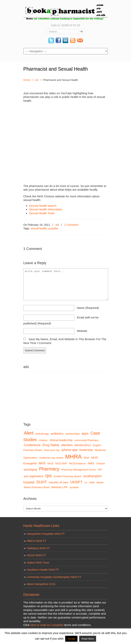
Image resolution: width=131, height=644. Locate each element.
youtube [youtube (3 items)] (74, 487)
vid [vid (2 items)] (86, 483)
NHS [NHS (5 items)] (42, 463)
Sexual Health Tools (42, 213)
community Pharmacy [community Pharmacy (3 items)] (87, 440)
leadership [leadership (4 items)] (86, 450)
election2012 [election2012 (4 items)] (83, 445)
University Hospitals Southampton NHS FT (54, 577)
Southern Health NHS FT (43, 570)
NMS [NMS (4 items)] (91, 463)
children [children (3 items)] (43, 440)
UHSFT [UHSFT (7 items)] (76, 482)
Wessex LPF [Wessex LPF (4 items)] (60, 487)
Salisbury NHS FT (39, 548)
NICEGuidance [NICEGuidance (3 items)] (77, 463)
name (88, 308)
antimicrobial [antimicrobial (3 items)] (73, 434)
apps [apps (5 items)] (85, 434)
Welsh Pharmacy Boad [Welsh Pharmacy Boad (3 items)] (37, 487)
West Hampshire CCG (41, 584)
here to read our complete (47, 625)
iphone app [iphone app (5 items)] (70, 450)
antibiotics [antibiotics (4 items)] (57, 434)
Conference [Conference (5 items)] (32, 445)
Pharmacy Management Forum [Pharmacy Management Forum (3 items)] (78, 470)
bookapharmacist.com (66, 12)
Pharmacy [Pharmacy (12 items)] (49, 469)
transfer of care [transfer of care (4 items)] (59, 482)
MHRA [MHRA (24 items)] (73, 457)
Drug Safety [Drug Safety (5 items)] (51, 445)
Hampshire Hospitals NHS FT (46, 534)
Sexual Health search (43, 206)
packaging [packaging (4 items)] (31, 469)
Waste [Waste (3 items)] (100, 482)
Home (27, 80)
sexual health (39, 228)
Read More (88, 639)
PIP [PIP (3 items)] (100, 470)
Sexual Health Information (46, 209)
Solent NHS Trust (38, 563)
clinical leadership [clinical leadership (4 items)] (61, 440)
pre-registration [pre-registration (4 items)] (34, 476)
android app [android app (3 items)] (42, 434)
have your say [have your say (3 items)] (52, 450)
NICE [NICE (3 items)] (50, 463)
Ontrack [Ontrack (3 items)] (101, 463)
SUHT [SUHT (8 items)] (42, 482)
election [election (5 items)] (67, 445)
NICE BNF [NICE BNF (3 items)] (61, 463)
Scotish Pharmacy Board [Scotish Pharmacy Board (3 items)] (67, 476)
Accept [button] (71, 639)
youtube (53, 228)
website (82, 331)
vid (37, 80)
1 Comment (71, 225)
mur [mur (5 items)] (86, 458)
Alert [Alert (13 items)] (29, 433)
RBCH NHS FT (37, 541)
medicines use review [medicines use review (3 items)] (51, 458)
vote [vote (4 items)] (92, 482)
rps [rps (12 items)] (48, 476)
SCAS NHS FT (37, 555)
